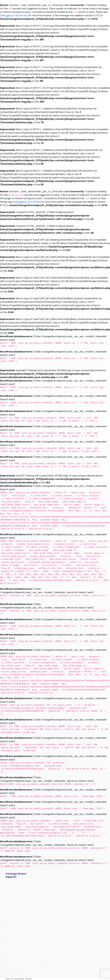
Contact (29, 979)
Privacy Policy (19, 979)
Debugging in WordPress (14, 15)
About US (9, 979)
